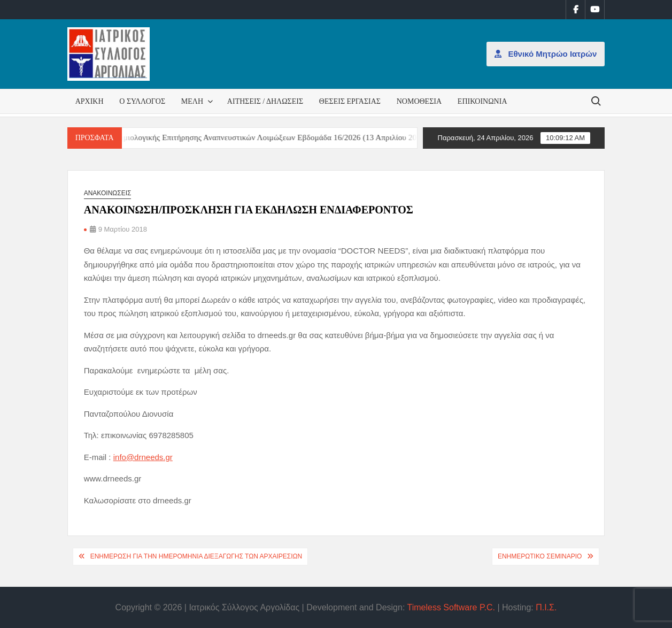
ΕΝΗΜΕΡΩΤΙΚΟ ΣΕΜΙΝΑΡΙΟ (540, 556)
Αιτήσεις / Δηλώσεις (265, 101)
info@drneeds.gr (143, 457)
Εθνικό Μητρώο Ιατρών (546, 54)
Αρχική (90, 101)
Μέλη (192, 101)
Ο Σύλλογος (142, 101)
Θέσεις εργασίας (350, 101)
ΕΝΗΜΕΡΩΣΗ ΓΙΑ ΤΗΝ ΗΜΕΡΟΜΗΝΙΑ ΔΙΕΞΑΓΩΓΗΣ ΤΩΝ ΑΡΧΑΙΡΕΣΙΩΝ (196, 556)
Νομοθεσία (419, 101)
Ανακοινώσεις (108, 193)
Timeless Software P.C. (451, 607)
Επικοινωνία (482, 101)
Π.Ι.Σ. (546, 607)
